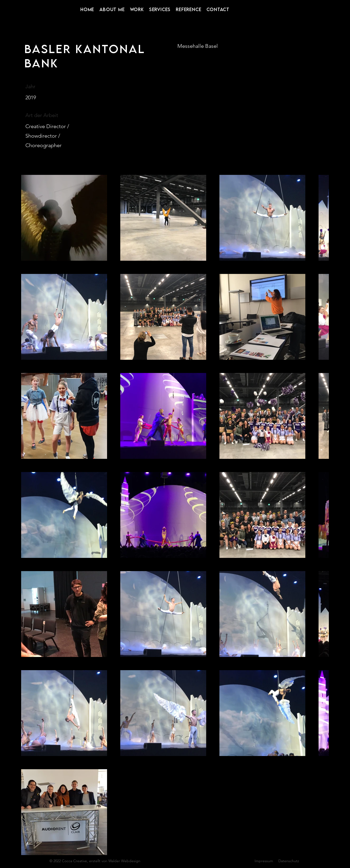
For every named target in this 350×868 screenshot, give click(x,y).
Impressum (264, 861)
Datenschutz (289, 861)
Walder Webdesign (124, 861)
